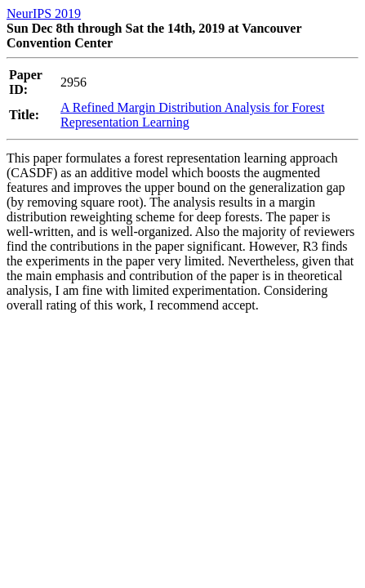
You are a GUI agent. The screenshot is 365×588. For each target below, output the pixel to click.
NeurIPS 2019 (44, 13)
